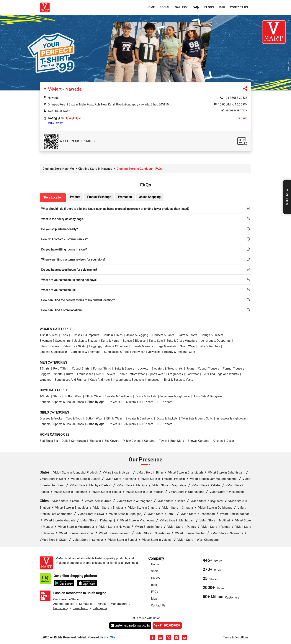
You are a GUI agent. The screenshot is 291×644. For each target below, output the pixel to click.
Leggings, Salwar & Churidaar (109, 346)
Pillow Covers (132, 441)
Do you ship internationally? (59, 229)
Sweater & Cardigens (118, 396)
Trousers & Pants (163, 335)
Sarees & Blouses (134, 341)
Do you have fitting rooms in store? (64, 249)
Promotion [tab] (125, 197)
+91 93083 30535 (236, 98)
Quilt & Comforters (74, 441)
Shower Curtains (198, 441)
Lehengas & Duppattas (216, 341)
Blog (154, 585)
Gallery (181, 7)
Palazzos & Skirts (74, 346)
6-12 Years (146, 402)
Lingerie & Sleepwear (53, 352)
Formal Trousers (234, 369)
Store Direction (234, 110)
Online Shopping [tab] (150, 197)
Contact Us (239, 7)
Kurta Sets (156, 341)
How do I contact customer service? (64, 239)
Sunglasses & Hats (116, 352)
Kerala (102, 604)
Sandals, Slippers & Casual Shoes (62, 402)
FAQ (196, 7)
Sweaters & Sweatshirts (55, 341)
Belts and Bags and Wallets (221, 374)
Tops (64, 335)
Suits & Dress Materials (182, 341)
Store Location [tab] (53, 197)
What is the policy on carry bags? (63, 219)
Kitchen (218, 441)
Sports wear (156, 374)
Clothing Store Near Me (58, 169)
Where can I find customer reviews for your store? (73, 260)
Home (151, 7)
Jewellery (154, 352)
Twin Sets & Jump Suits (197, 418)
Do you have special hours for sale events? (69, 270)
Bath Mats (177, 441)
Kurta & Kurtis (110, 341)
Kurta (70, 374)
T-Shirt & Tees (49, 335)
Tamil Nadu (81, 608)
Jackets (143, 369)
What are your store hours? (59, 290)
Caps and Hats (100, 380)
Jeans (190, 369)
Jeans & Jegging (137, 335)
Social (165, 7)
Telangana (100, 608)
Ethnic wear (85, 374)
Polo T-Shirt (61, 369)
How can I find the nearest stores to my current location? (78, 300)
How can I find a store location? (62, 310)
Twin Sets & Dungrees (208, 396)
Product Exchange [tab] (99, 197)
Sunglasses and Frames (71, 380)
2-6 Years (130, 402)
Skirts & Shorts (187, 335)
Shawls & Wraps (142, 346)
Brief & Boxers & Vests (179, 380)
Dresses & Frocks (51, 418)
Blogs (209, 7)
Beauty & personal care (180, 352)
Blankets (95, 441)
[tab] (145, 209)
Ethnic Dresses (49, 346)
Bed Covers (112, 441)
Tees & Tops (74, 418)
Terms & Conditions (236, 637)
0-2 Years (114, 402)
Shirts (57, 396)
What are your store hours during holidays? (69, 280)
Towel (163, 441)
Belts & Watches (209, 346)
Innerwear (154, 380)
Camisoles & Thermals (85, 352)
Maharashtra (119, 604)
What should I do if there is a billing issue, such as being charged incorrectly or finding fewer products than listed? (115, 209)
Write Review (55, 123)
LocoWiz (109, 637)
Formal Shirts (102, 369)
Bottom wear (73, 396)
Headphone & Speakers (129, 380)
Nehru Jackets (106, 374)
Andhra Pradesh (64, 604)
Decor (230, 441)
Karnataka (86, 604)
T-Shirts (45, 369)
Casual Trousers (209, 369)
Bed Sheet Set (49, 441)
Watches (45, 380)
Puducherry (61, 608)
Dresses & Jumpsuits (85, 335)
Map (222, 7)
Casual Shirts (81, 369)
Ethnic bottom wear (132, 374)
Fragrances (175, 374)
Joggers (45, 374)
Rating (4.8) (56, 118)
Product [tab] (75, 197)
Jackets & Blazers (86, 341)
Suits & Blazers (124, 369)
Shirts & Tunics (113, 335)
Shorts (58, 374)
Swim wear (187, 346)
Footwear (138, 352)
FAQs (155, 592)
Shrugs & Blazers (212, 335)
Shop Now (287, 197)
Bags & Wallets (166, 346)
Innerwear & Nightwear (175, 396)
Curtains (150, 441)
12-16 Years (165, 402)
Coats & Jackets (146, 396)
